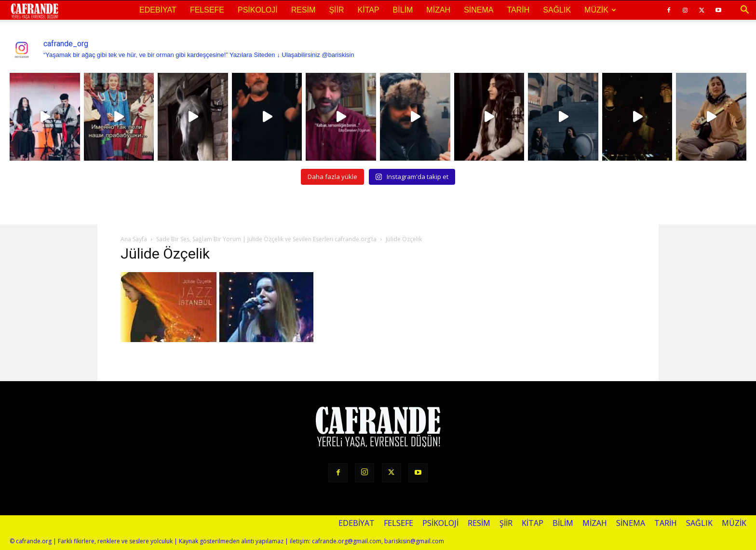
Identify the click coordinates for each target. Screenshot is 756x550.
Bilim (403, 10)
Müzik (600, 10)
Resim (304, 10)
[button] (744, 10)
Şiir (336, 10)
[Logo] (34, 11)
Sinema (479, 10)
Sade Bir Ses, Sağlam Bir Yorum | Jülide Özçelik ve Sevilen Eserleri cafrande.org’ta (266, 239)
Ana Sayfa (134, 239)
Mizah (438, 10)
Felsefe (207, 10)
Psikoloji (258, 10)
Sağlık (557, 10)
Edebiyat (158, 10)
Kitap (369, 10)
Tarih (518, 10)
